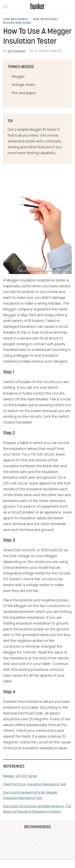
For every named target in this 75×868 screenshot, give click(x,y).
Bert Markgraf (16, 51)
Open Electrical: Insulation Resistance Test (35, 784)
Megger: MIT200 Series (20, 776)
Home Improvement (16, 20)
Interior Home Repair (17, 23)
